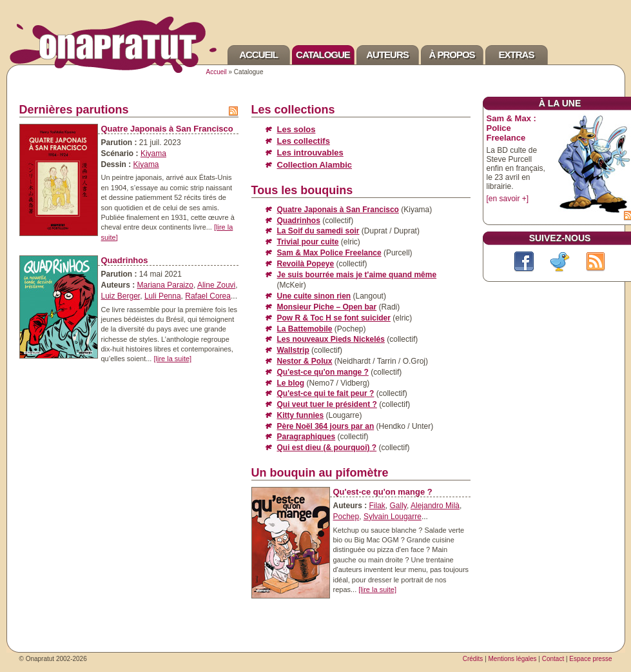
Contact (553, 659)
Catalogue (323, 54)
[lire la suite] (172, 359)
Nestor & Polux (305, 361)
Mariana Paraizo (165, 285)
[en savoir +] (508, 199)
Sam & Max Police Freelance (329, 253)
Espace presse (590, 659)
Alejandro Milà (435, 506)
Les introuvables (310, 153)
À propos (451, 54)
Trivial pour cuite (308, 242)
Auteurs (387, 54)
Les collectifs (304, 141)
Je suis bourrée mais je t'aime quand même (357, 275)
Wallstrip (293, 350)
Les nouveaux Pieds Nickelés (331, 339)
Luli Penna (163, 296)
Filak (377, 506)
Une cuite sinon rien (314, 296)
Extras (517, 54)
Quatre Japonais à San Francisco (167, 129)
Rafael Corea (208, 296)
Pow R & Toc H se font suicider (334, 318)
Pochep (346, 517)
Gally (398, 506)
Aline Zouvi (216, 285)
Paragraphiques (306, 437)
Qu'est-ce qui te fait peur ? (326, 393)
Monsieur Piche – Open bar (327, 307)
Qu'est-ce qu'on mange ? (323, 372)
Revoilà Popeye (306, 264)
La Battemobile (305, 329)
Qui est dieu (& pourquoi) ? (327, 448)
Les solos (296, 129)
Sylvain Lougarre (393, 517)
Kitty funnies (301, 415)
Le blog (291, 383)
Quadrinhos (125, 260)
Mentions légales (513, 659)
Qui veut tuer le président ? (327, 404)
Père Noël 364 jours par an (326, 426)
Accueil (258, 54)
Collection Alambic (315, 165)
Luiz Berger (121, 296)
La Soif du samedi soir (318, 231)
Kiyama (153, 153)
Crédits (473, 659)
